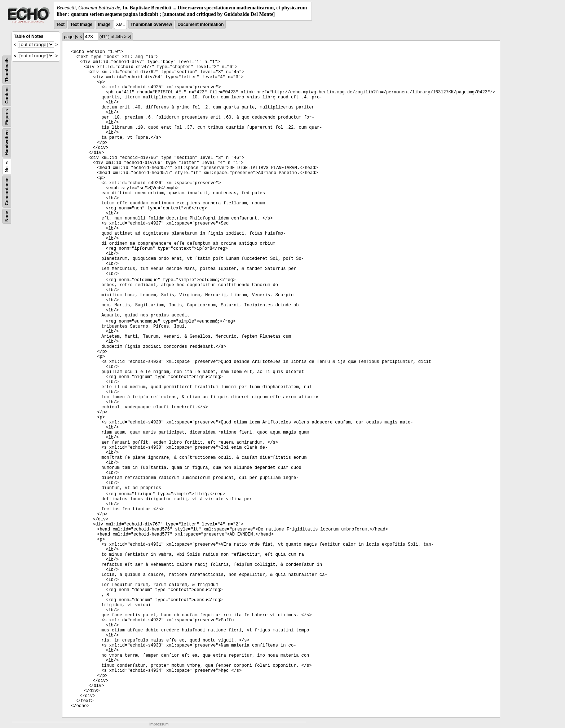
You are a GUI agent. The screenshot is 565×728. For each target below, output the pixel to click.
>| (129, 37)
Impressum (159, 724)
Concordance (7, 192)
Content (7, 96)
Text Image (81, 25)
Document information (200, 25)
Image (104, 25)
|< (76, 37)
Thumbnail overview (151, 25)
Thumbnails (7, 70)
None (7, 216)
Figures (7, 117)
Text (60, 25)
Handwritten (7, 143)
